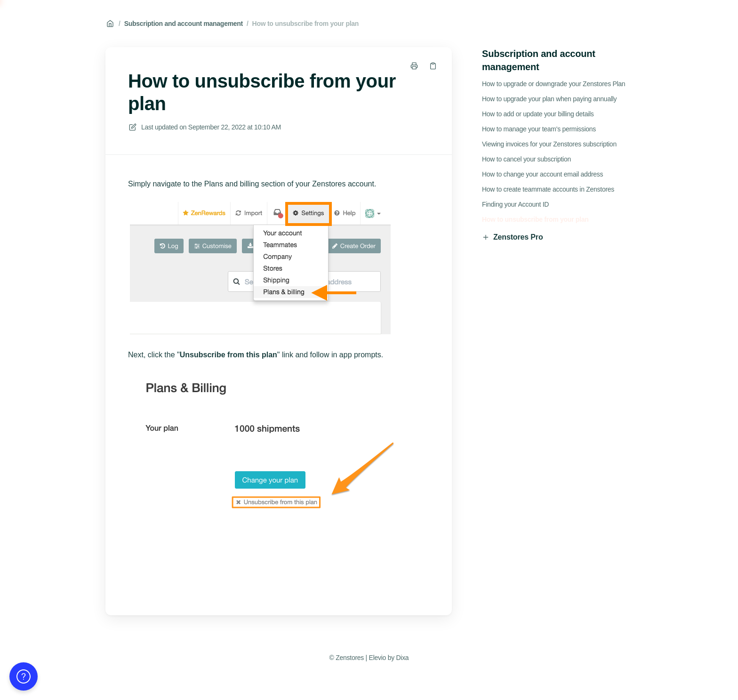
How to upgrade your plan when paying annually (549, 99)
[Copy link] (433, 66)
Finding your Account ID (515, 204)
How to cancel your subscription (526, 159)
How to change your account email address (542, 174)
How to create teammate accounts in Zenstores (548, 189)
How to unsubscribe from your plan (305, 24)
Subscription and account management (184, 24)
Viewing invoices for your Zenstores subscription (549, 144)
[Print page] (414, 66)
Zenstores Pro (513, 237)
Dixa (402, 658)
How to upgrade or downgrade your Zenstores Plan (553, 84)
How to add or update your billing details (538, 114)
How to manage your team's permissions (539, 129)
